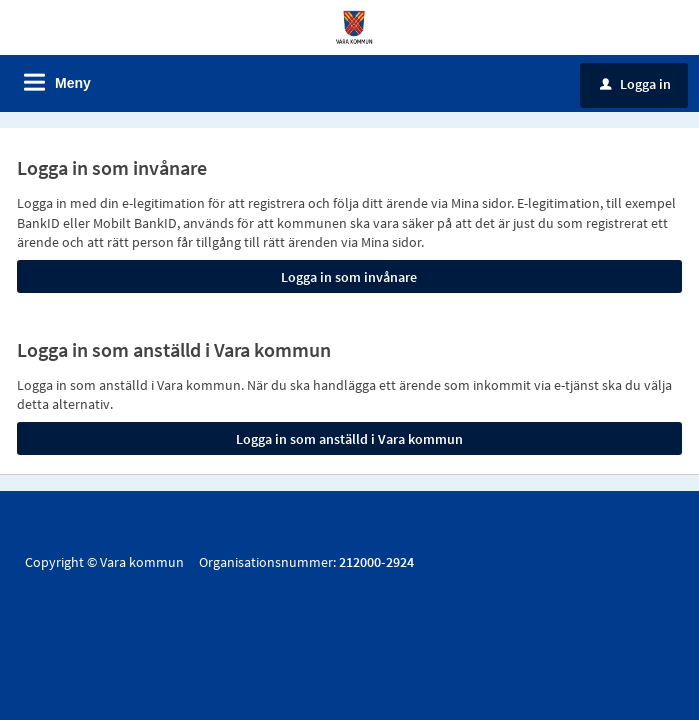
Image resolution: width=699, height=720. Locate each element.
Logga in (635, 84)
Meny (73, 83)
